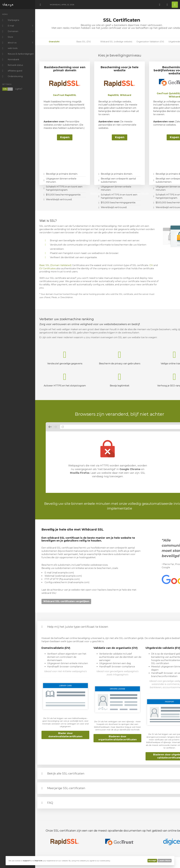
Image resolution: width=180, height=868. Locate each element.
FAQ (50, 803)
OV (151, 265)
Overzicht (54, 42)
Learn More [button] (165, 861)
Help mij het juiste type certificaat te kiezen (78, 627)
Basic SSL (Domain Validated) (55, 265)
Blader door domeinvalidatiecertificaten (65, 735)
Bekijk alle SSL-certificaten (66, 774)
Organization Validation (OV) (150, 42)
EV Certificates (48, 268)
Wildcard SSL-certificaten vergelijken (66, 601)
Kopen (65, 137)
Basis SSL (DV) (84, 42)
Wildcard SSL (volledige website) (116, 42)
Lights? (12, 89)
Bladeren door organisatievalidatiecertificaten (117, 738)
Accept (152, 861)
